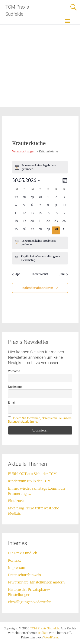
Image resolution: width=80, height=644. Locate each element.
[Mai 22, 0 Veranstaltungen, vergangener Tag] (48, 222)
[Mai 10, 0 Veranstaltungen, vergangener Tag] (64, 206)
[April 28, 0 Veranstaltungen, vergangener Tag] (24, 198)
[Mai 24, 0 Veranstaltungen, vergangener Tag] (64, 222)
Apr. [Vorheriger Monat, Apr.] (16, 274)
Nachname (15, 387)
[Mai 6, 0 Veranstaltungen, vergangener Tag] (32, 206)
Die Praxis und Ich (23, 553)
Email (12, 402)
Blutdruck (16, 501)
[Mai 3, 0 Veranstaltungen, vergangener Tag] (64, 198)
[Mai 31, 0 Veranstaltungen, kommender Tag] (64, 230)
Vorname (14, 371)
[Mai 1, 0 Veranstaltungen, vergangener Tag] (48, 198)
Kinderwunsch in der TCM (29, 481)
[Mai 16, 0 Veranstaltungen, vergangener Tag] (56, 214)
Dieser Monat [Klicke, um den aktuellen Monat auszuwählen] (40, 274)
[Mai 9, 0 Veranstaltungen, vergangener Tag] (56, 206)
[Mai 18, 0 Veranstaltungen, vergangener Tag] (16, 222)
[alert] (40, 167)
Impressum (17, 568)
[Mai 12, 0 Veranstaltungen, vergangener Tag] (24, 214)
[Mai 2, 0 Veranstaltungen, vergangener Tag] (56, 198)
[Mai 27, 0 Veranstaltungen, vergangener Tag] (32, 230)
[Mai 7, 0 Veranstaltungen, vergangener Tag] (40, 206)
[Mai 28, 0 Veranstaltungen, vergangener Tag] (40, 230)
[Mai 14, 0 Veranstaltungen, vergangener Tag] (40, 214)
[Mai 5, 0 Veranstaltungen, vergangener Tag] (24, 206)
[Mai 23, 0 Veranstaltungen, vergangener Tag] (56, 222)
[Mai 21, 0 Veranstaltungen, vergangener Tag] (40, 222)
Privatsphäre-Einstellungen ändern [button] (36, 582)
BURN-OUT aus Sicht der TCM (32, 474)
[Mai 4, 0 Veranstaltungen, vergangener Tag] (16, 206)
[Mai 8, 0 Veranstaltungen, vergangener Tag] (48, 206)
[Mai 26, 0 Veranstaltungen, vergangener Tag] (24, 230)
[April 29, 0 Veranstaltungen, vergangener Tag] (32, 198)
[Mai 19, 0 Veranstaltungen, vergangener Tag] (24, 222)
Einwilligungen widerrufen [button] (30, 602)
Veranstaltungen (24, 151)
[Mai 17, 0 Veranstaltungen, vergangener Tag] (64, 214)
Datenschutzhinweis (25, 575)
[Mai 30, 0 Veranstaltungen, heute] (56, 230)
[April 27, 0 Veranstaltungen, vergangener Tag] (16, 198)
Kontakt (15, 560)
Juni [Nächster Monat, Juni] (64, 274)
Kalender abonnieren (38, 288)
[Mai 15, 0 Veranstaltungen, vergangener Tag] (48, 214)
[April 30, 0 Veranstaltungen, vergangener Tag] (40, 198)
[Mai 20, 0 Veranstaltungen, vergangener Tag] (32, 222)
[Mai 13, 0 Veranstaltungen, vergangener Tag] (32, 214)
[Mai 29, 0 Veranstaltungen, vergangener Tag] (48, 230)
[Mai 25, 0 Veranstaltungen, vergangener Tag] (16, 230)
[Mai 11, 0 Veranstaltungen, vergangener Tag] (16, 214)
